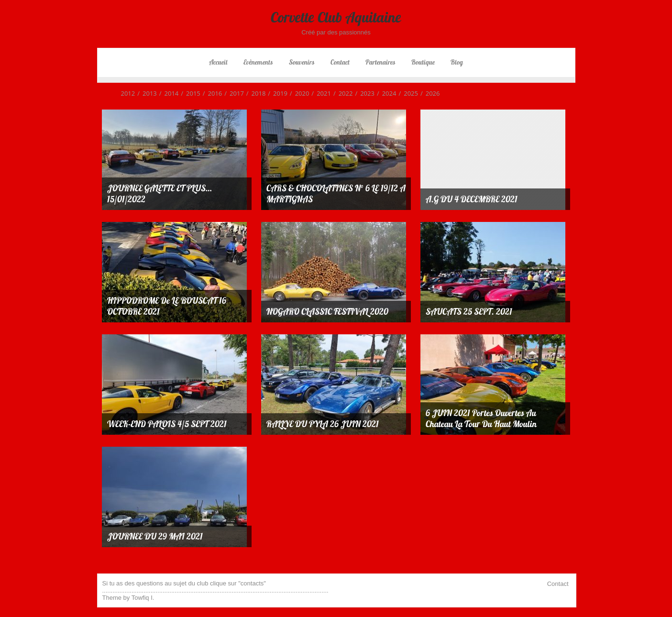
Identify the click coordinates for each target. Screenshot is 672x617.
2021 (320, 93)
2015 (189, 93)
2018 (255, 93)
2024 (386, 93)
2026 (429, 93)
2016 (211, 93)
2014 (168, 93)
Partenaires (380, 62)
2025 (407, 93)
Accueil (218, 62)
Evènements (258, 62)
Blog (457, 62)
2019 (276, 93)
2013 (146, 93)
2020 (298, 93)
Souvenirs (302, 62)
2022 (342, 93)
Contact (340, 62)
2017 (233, 93)
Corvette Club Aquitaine (336, 17)
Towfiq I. (143, 598)
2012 (128, 93)
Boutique (423, 62)
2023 (364, 93)
